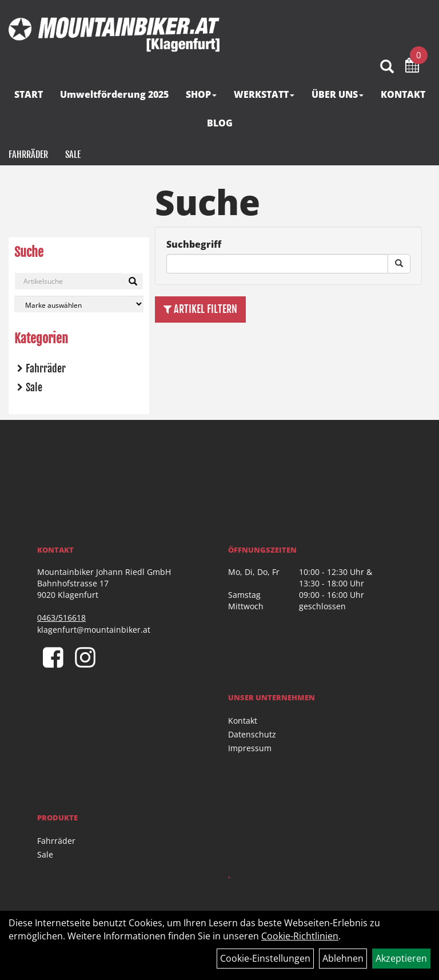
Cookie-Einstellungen (265, 958)
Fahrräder (28, 154)
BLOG (220, 123)
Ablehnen (343, 958)
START (29, 94)
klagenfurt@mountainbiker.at (94, 630)
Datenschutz (252, 734)
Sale (73, 154)
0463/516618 (61, 618)
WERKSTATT (264, 94)
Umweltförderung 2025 (114, 94)
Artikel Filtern (200, 309)
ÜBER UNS (338, 94)
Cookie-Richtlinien (300, 936)
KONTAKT (403, 94)
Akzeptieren (401, 958)
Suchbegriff (194, 244)
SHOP (201, 94)
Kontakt (243, 721)
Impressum (250, 748)
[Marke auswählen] (79, 304)
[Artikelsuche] (387, 67)
